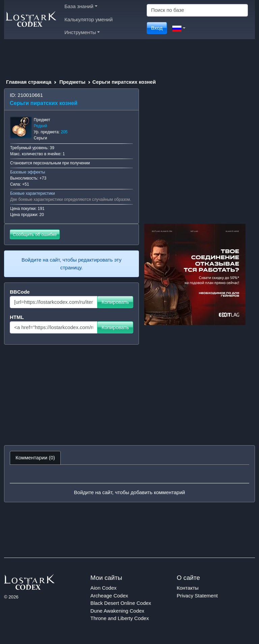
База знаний (81, 6)
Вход (157, 28)
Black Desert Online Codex (121, 603)
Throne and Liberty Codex (120, 618)
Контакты (188, 588)
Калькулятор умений (89, 19)
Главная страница (29, 82)
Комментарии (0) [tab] (35, 458)
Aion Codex (104, 588)
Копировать (115, 302)
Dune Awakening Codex (117, 611)
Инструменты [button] (82, 32)
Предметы (72, 82)
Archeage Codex (109, 596)
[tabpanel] (129, 483)
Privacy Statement (197, 596)
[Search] (197, 10)
